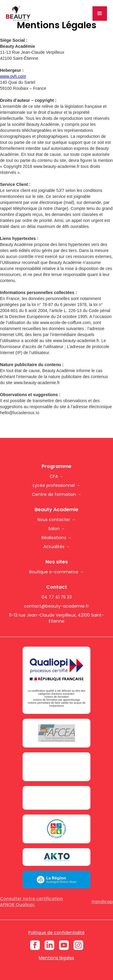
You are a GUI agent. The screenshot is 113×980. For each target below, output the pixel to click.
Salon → (57, 529)
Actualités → (57, 547)
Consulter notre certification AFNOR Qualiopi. (31, 902)
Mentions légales (56, 958)
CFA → (56, 476)
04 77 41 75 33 (57, 597)
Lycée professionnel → (56, 485)
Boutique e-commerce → (56, 572)
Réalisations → (57, 538)
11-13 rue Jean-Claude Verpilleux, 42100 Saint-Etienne (56, 618)
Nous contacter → (56, 520)
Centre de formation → (57, 494)
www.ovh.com (13, 76)
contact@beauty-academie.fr (56, 606)
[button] (100, 14)
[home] (18, 14)
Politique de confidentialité (56, 933)
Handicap (102, 902)
